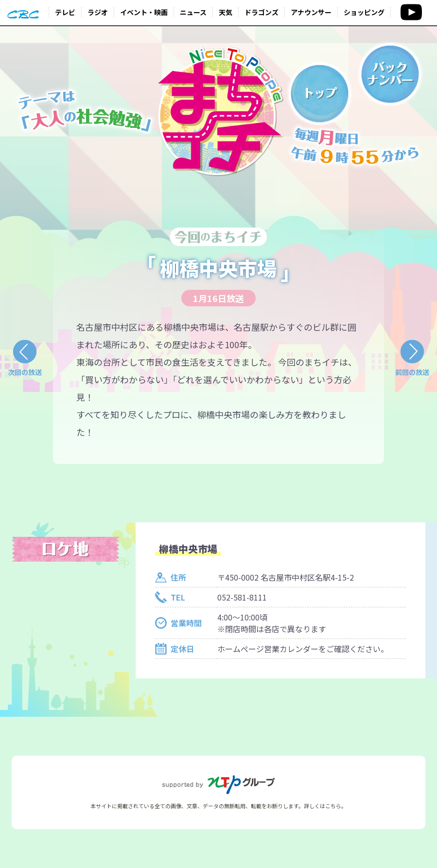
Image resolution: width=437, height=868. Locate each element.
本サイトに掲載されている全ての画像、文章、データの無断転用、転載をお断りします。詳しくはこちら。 (218, 806)
